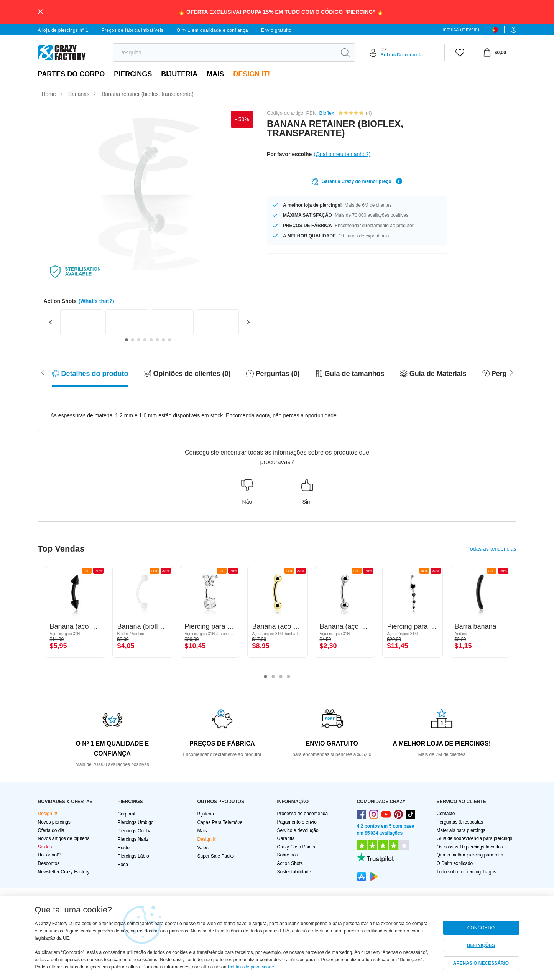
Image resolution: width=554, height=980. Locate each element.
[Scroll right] (43, 372)
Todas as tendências (492, 549)
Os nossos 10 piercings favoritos (470, 847)
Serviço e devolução (298, 830)
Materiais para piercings (461, 830)
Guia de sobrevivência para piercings (474, 838)
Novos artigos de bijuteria (64, 838)
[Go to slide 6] (157, 340)
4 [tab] (289, 677)
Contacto (446, 814)
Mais (215, 74)
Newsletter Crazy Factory (64, 872)
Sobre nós (288, 855)
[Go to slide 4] (145, 340)
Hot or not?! (50, 855)
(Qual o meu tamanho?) (342, 154)
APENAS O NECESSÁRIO (481, 963)
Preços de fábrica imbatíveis (132, 30)
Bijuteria (179, 74)
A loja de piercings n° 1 (63, 30)
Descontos (49, 863)
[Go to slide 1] (127, 340)
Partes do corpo (72, 74)
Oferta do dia (51, 830)
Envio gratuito (276, 30)
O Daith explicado (455, 863)
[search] (224, 53)
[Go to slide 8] (169, 340)
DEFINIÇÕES (481, 945)
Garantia (286, 838)
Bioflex (326, 113)
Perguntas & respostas (460, 822)
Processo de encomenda (303, 814)
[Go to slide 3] (139, 340)
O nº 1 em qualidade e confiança (212, 30)
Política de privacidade (251, 967)
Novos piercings (54, 822)
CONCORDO (481, 928)
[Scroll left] (511, 372)
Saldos (45, 847)
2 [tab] (273, 677)
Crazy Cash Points (296, 847)
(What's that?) (96, 301)
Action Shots (290, 863)
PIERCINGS (133, 74)
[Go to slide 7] (163, 340)
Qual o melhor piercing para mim (470, 855)
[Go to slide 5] (151, 340)
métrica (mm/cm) (461, 30)
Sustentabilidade (294, 872)
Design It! (252, 74)
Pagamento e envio (297, 822)
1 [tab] (266, 677)
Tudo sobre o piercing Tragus (467, 872)
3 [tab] (281, 677)
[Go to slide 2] (133, 340)
